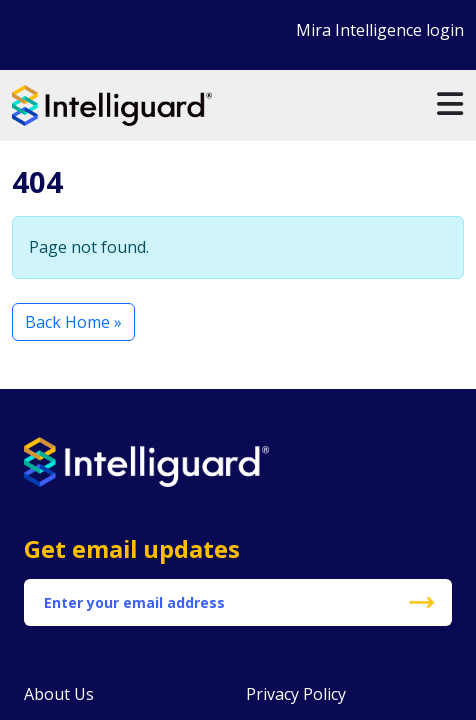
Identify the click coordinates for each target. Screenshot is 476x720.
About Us (59, 694)
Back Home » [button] (73, 322)
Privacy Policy (296, 694)
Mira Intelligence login (380, 30)
